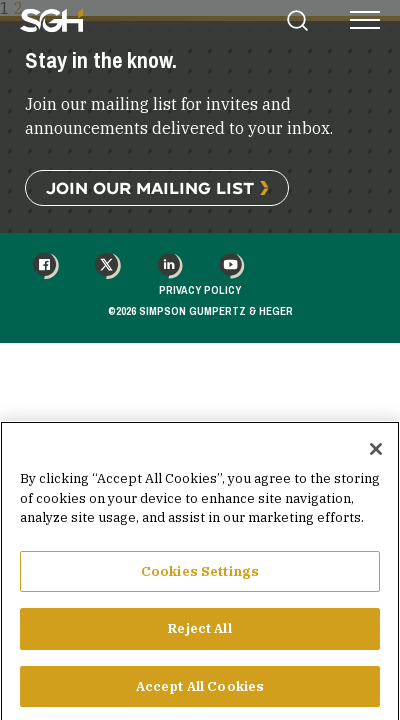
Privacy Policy (200, 290)
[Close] (376, 457)
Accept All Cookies (200, 694)
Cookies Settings (200, 579)
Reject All (199, 636)
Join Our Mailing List (150, 187)
